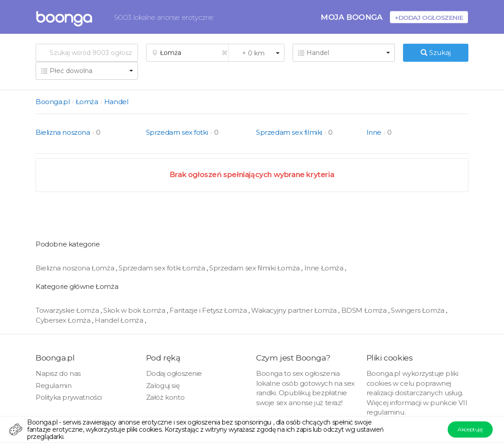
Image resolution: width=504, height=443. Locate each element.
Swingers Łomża (418, 310)
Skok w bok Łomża (135, 310)
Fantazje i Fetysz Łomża (209, 310)
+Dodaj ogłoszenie (429, 17)
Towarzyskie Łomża (68, 310)
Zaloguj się (163, 386)
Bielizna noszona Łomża (76, 268)
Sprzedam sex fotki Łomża (163, 268)
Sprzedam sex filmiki (289, 132)
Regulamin (53, 386)
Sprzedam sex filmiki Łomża (255, 268)
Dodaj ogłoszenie (174, 373)
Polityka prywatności (69, 397)
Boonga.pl (53, 102)
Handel (116, 102)
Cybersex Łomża (64, 320)
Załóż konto (165, 397)
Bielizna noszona (63, 132)
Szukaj (436, 53)
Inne (374, 132)
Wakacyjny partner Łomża (295, 310)
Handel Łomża (120, 320)
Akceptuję (470, 429)
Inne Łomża (325, 268)
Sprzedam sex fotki (177, 132)
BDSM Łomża (365, 310)
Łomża (87, 102)
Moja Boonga (352, 17)
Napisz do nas (58, 373)
